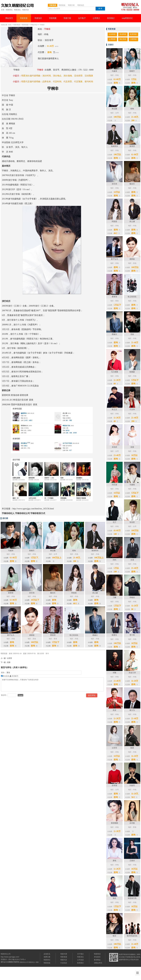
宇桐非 (42, 25)
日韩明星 (133, 39)
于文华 (132, 409)
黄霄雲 (132, 146)
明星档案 (53, 18)
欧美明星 (133, 34)
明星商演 (97, 954)
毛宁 (114, 522)
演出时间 (47, 76)
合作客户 (82, 18)
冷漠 (132, 560)
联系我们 (111, 18)
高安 (114, 710)
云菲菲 (114, 748)
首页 (10, 25)
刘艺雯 (114, 485)
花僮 (132, 447)
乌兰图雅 (114, 372)
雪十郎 (132, 635)
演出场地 (68, 76)
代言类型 (68, 82)
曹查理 (114, 297)
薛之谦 (132, 221)
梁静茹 (132, 259)
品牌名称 (47, 82)
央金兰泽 (132, 673)
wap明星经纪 (127, 18)
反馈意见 (47, 954)
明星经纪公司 (24, 962)
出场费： (42, 46)
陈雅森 (132, 372)
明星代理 (64, 954)
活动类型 (78, 76)
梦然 (114, 861)
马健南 (132, 485)
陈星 (132, 748)
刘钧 (114, 560)
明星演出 (80, 957)
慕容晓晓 (114, 823)
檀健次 (114, 334)
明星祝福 (47, 963)
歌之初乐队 (132, 297)
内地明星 (112, 34)
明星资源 (24, 18)
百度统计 (4, 959)
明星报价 (38, 18)
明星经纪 (47, 960)
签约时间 (89, 82)
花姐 (132, 334)
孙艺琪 (114, 184)
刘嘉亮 (132, 785)
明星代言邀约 (28, 82)
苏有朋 (114, 785)
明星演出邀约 (28, 76)
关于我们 (80, 954)
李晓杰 (132, 597)
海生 (114, 898)
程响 (132, 109)
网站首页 (9, 18)
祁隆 (114, 673)
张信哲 (132, 522)
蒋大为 (132, 710)
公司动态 (80, 960)
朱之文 (114, 409)
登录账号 (14, 676)
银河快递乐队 (132, 936)
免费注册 (47, 957)
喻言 (114, 936)
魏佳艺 (132, 184)
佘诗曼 (132, 823)
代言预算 (78, 82)
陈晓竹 (132, 71)
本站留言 (97, 957)
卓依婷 (114, 447)
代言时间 (57, 82)
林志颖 (114, 109)
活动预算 (89, 76)
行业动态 (64, 963)
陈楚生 (114, 635)
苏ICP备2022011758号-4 (17, 959)
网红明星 (123, 39)
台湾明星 (112, 39)
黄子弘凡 (114, 259)
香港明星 (123, 34)
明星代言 (64, 960)
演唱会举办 (98, 963)
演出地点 (57, 76)
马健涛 (114, 71)
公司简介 (96, 18)
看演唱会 (97, 960)
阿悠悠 (114, 221)
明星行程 (67, 18)
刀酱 (114, 597)
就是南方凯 (132, 898)
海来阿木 (114, 146)
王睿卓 (132, 861)
